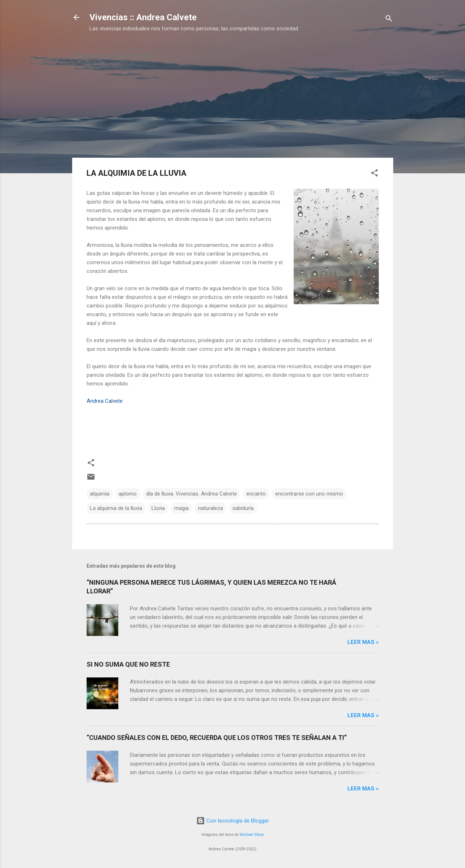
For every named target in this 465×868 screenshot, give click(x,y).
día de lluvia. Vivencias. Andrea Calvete (192, 494)
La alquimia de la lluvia (116, 508)
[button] (374, 174)
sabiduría (243, 508)
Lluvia (158, 508)
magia (181, 508)
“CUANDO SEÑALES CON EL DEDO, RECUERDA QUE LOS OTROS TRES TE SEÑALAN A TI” (217, 738)
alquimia (100, 494)
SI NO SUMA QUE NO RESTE (128, 664)
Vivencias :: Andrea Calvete (143, 17)
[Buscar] (389, 20)
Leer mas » (363, 642)
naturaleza (210, 508)
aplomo (128, 494)
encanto (256, 494)
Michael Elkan (252, 835)
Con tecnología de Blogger (233, 821)
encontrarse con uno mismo (309, 494)
